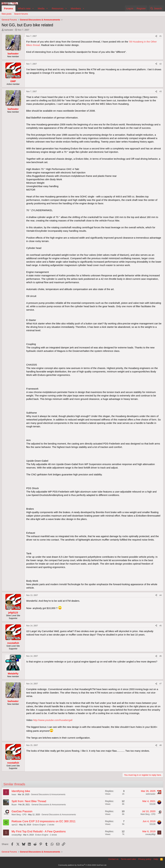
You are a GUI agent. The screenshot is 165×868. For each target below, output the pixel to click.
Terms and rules (128, 859)
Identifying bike (21, 791)
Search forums (21, 14)
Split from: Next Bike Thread (29, 801)
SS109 (152, 804)
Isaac (14, 794)
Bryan (14, 805)
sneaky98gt (17, 835)
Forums (9, 8)
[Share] (156, 36)
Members (76, 8)
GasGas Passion (22, 811)
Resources (58, 8)
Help (156, 859)
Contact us (113, 859)
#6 (161, 656)
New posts (7, 14)
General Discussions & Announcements (48, 794)
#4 (161, 595)
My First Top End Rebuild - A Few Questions (39, 831)
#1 (161, 36)
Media (41, 8)
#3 (161, 92)
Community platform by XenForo (83, 865)
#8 (161, 745)
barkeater (9, 30)
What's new (24, 8)
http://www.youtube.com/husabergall (53, 720)
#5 (161, 626)
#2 (161, 64)
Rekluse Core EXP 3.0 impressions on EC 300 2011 (44, 821)
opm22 (15, 825)
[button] (33, 8)
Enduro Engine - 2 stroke (43, 825)
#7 (161, 684)
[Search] (156, 8)
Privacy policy (145, 859)
